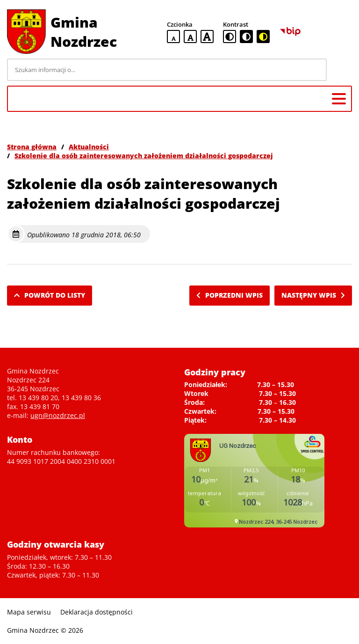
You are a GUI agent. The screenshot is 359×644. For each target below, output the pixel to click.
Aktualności (89, 147)
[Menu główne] (339, 99)
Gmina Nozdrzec (84, 32)
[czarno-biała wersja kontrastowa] (246, 37)
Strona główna (32, 147)
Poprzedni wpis (230, 295)
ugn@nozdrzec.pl (58, 415)
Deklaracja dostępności (97, 612)
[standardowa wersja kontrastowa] (230, 37)
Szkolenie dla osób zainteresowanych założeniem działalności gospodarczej (144, 156)
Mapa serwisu (29, 612)
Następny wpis (313, 295)
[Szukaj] (341, 70)
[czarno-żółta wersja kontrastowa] (263, 37)
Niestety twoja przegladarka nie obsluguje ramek (254, 481)
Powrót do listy (50, 295)
